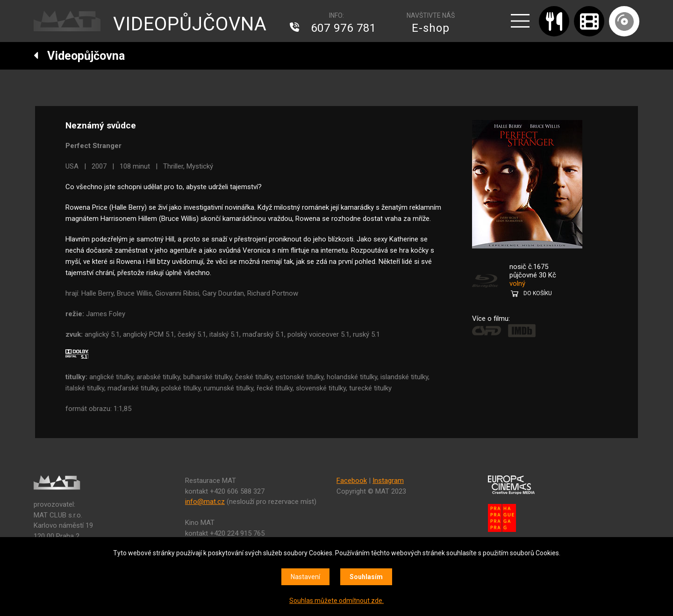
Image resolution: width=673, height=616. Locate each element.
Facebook (352, 481)
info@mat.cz (205, 502)
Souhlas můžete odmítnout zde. (336, 601)
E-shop (431, 28)
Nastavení (305, 577)
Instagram (388, 481)
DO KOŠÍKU (538, 293)
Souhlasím (366, 577)
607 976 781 (344, 28)
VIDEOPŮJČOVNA (190, 24)
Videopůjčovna (79, 56)
